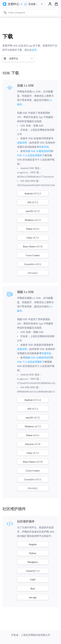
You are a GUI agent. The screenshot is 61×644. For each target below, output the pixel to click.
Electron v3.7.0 (33, 444)
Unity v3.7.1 (33, 238)
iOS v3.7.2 (33, 202)
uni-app (33, 597)
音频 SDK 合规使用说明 (38, 151)
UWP (33, 580)
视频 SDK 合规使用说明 (38, 358)
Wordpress (33, 562)
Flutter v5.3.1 (33, 229)
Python (33, 553)
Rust (33, 589)
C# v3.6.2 (33, 273)
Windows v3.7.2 (33, 220)
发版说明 (22, 143)
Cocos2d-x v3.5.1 (33, 264)
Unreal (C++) (33, 571)
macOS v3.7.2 (33, 211)
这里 (34, 50)
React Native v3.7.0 (33, 247)
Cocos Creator (33, 255)
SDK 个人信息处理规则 (30, 155)
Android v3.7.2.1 (33, 194)
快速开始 (44, 147)
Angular (33, 544)
